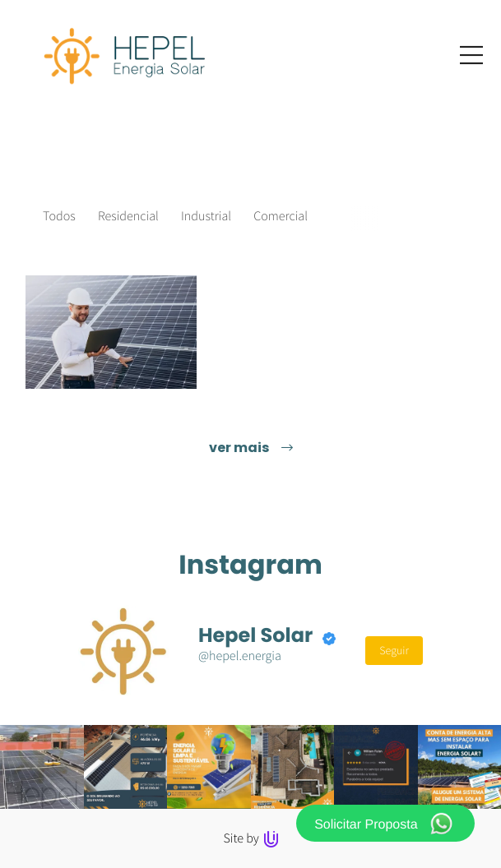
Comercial (281, 216)
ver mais (251, 448)
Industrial (206, 216)
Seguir (394, 650)
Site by (250, 838)
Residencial (128, 216)
